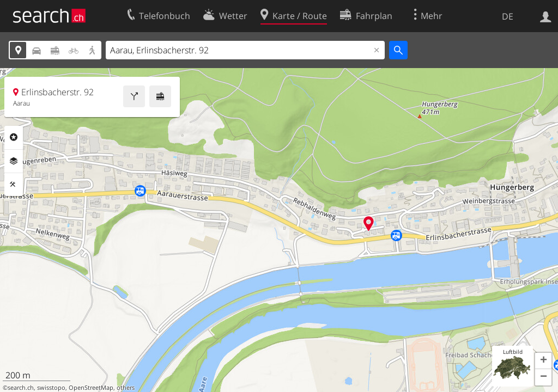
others (126, 388)
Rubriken (14, 137)
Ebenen (14, 161)
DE (508, 16)
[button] (543, 361)
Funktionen (14, 185)
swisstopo (51, 388)
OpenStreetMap (91, 388)
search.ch (21, 388)
